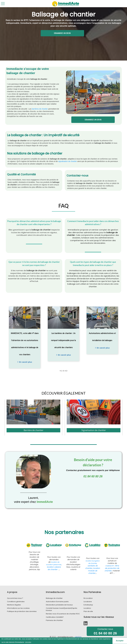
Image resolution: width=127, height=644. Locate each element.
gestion (78, 637)
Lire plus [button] (28, 642)
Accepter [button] (120, 641)
